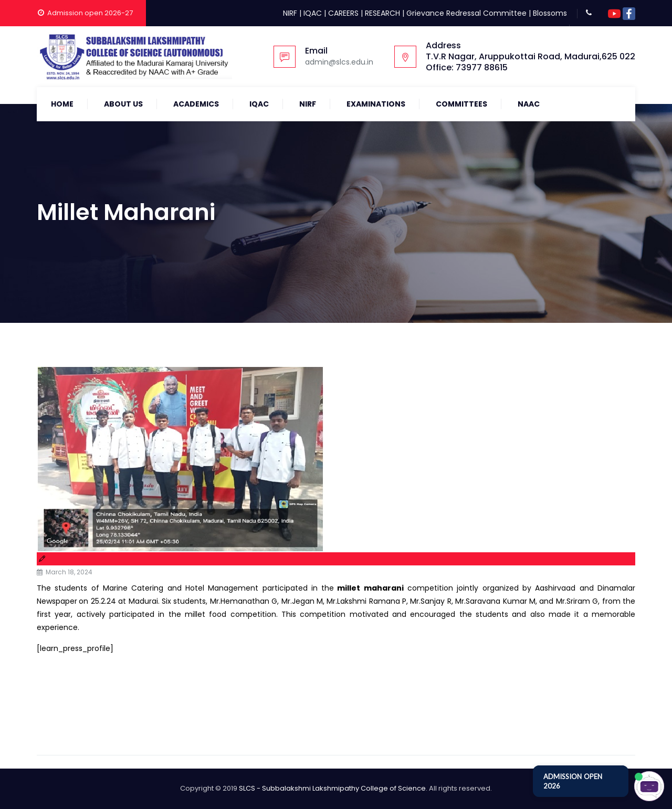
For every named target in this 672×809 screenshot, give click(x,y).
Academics (196, 104)
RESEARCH (382, 13)
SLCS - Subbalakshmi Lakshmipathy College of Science (332, 788)
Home (62, 104)
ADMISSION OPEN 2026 (573, 781)
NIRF (290, 13)
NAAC (529, 104)
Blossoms (550, 13)
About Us (123, 104)
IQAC (313, 13)
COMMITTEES (461, 104)
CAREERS (343, 13)
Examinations (376, 104)
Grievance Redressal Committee (466, 13)
